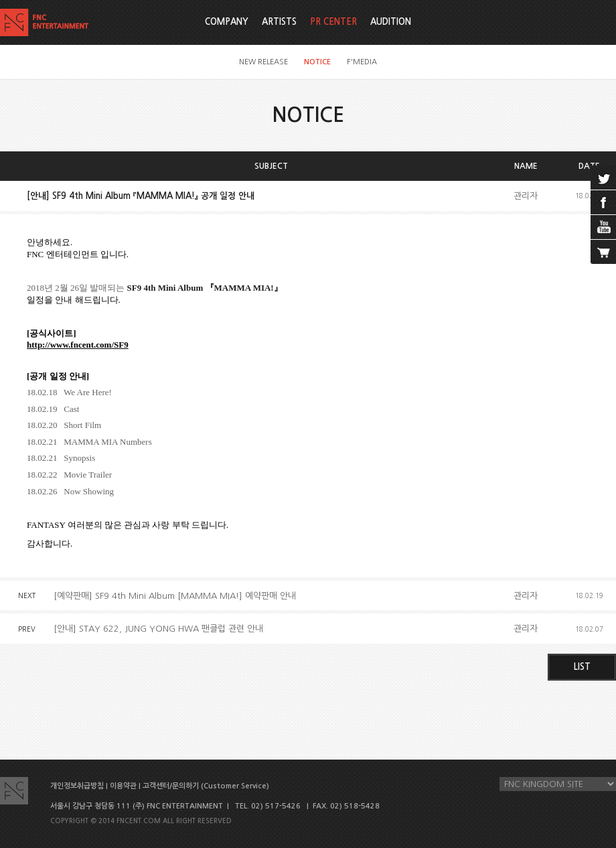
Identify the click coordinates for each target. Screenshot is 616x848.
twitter (603, 178)
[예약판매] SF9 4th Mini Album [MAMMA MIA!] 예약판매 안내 (175, 596)
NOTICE (317, 62)
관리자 (526, 196)
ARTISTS (279, 22)
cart (603, 252)
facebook (603, 202)
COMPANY (227, 22)
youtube (603, 227)
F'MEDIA (362, 62)
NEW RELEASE (263, 62)
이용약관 (123, 786)
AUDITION (391, 22)
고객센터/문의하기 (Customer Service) (206, 786)
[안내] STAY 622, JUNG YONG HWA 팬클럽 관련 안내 (158, 629)
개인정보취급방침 (77, 786)
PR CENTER (333, 22)
